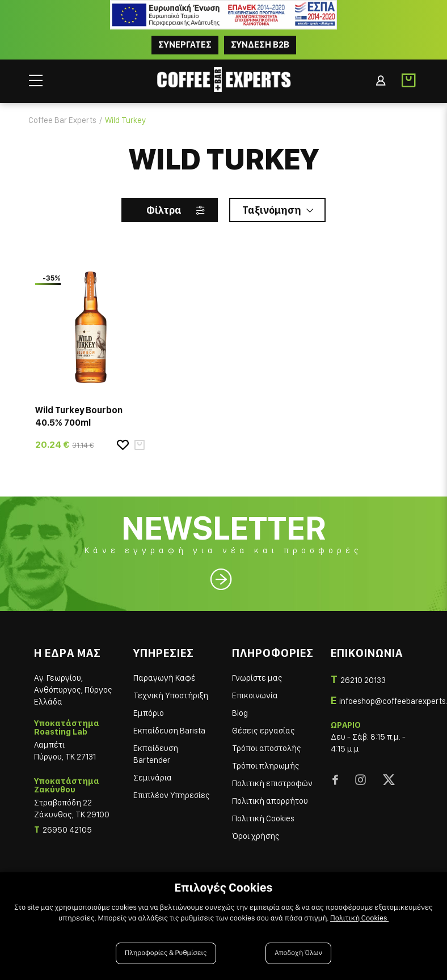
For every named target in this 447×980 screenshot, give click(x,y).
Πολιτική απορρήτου (270, 801)
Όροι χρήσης (256, 836)
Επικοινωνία (255, 695)
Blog (240, 713)
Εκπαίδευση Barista (169, 731)
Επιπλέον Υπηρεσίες (172, 795)
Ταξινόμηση (272, 210)
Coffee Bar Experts (62, 120)
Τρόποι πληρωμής (266, 766)
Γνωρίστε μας (257, 678)
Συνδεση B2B (260, 44)
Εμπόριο (149, 713)
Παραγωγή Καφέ (165, 678)
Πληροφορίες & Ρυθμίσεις (166, 953)
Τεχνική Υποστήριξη (171, 695)
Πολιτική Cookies (263, 818)
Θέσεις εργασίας (263, 731)
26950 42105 (67, 830)
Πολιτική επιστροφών (272, 783)
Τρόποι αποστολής (267, 748)
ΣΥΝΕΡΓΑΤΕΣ (185, 44)
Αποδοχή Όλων (298, 953)
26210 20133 (363, 680)
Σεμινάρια (153, 778)
